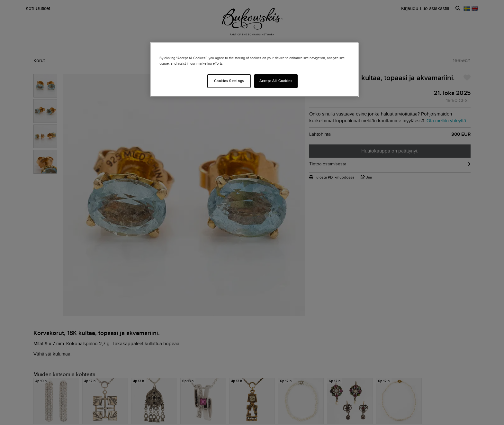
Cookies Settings (229, 81)
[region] (254, 70)
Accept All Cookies (276, 81)
